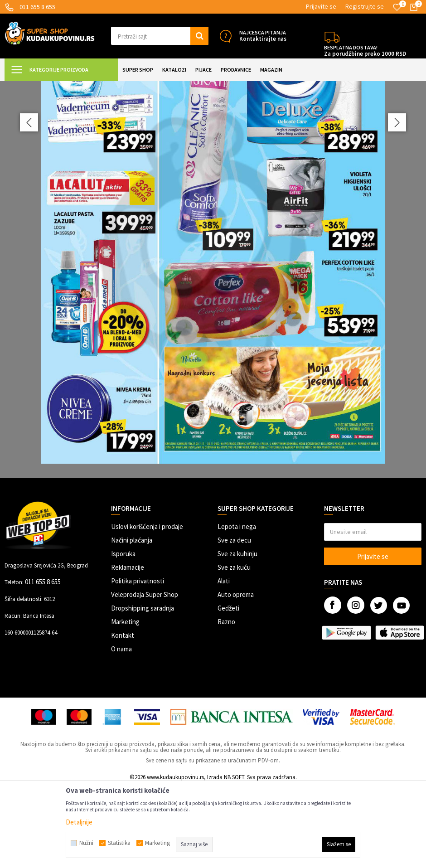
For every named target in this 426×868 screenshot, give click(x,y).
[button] (160, 36)
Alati (224, 662)
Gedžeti (228, 689)
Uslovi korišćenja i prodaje (147, 608)
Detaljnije (79, 822)
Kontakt (123, 716)
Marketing (125, 703)
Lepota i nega (237, 608)
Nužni (86, 843)
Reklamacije (128, 648)
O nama (121, 730)
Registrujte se (365, 6)
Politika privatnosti (138, 662)
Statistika (119, 843)
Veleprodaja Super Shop (145, 676)
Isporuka (123, 635)
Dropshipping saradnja (143, 689)
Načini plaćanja (132, 621)
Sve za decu (234, 621)
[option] (213, 320)
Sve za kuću (234, 648)
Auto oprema (236, 676)
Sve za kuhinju (237, 635)
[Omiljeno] (397, 7)
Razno (226, 703)
